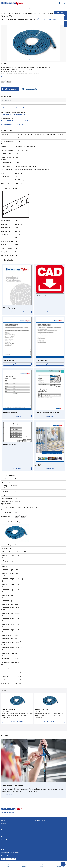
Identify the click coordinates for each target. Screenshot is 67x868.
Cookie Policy (5, 830)
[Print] (65, 19)
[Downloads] (65, 22)
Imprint (3, 820)
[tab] (33, 130)
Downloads (6, 108)
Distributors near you (8, 96)
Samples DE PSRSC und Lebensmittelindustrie (16, 121)
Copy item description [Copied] (47, 19)
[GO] (60, 3)
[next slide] (65, 45)
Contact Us (5, 837)
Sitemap (4, 823)
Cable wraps (6, 794)
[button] (33, 727)
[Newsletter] (65, 16)
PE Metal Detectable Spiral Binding (13, 114)
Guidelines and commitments (10, 852)
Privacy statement (40, 820)
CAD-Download (19, 108)
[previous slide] (2, 45)
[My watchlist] (65, 26)
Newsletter (5, 840)
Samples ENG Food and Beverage (12, 124)
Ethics (3, 849)
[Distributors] (65, 12)
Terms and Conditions (8, 847)
